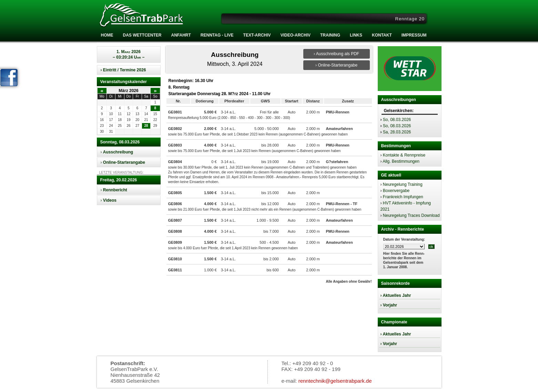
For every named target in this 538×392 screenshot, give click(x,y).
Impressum (414, 35)
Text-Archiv (257, 35)
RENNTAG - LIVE (217, 35)
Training (330, 35)
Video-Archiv (296, 35)
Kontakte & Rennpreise (404, 155)
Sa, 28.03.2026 (397, 132)
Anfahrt (181, 35)
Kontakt (382, 35)
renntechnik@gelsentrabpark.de (335, 381)
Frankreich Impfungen (403, 197)
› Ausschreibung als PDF (336, 54)
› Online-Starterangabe (336, 65)
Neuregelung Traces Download (411, 215)
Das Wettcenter (142, 35)
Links (356, 35)
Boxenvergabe (396, 191)
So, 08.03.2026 (397, 120)
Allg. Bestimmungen (401, 161)
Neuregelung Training (403, 184)
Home (107, 35)
